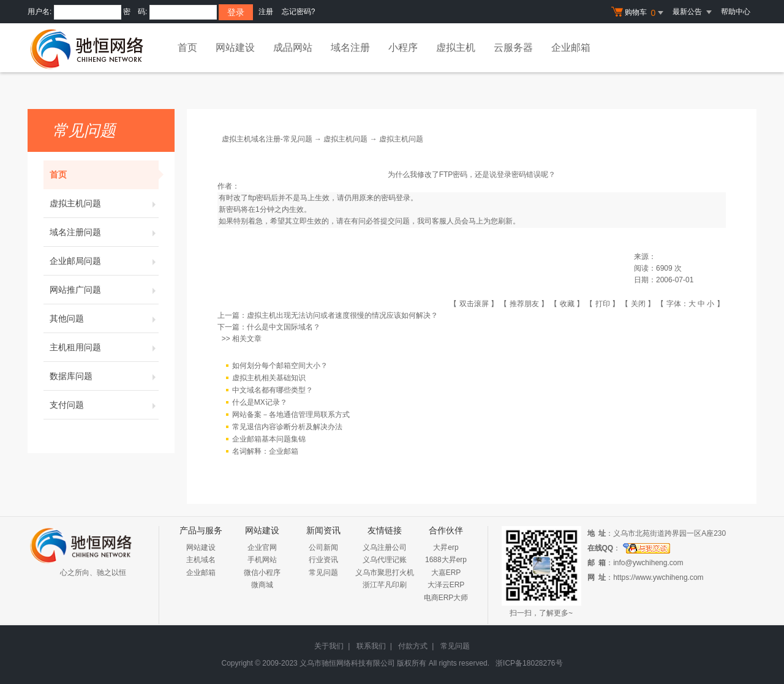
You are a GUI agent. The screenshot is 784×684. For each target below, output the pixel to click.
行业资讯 (323, 560)
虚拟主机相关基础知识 (269, 378)
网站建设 (235, 47)
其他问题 (104, 318)
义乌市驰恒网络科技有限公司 (347, 663)
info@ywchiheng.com (648, 563)
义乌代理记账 (385, 560)
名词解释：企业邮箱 (265, 451)
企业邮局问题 (104, 261)
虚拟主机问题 (104, 203)
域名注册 (350, 47)
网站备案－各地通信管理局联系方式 (291, 415)
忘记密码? (299, 12)
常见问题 (323, 573)
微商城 (262, 585)
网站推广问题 (104, 290)
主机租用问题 (104, 347)
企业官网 (262, 547)
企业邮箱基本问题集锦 (269, 439)
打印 (603, 304)
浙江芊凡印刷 (385, 585)
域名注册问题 (104, 232)
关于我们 (329, 646)
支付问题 (104, 405)
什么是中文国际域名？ (284, 327)
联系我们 (371, 646)
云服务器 (513, 47)
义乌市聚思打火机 (385, 573)
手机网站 (262, 560)
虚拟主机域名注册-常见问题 (267, 139)
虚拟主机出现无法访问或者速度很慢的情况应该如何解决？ (342, 315)
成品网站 (293, 47)
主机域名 (201, 560)
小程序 (403, 47)
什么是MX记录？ (260, 402)
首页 (187, 47)
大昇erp (446, 547)
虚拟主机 (456, 47)
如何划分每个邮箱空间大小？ (280, 366)
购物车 (639, 13)
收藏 (567, 304)
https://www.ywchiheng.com (658, 577)
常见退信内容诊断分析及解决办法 (287, 427)
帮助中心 (736, 12)
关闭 (638, 304)
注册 (266, 12)
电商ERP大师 (446, 598)
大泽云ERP (446, 585)
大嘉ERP (446, 573)
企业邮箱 (571, 47)
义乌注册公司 (385, 547)
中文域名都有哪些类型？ (273, 390)
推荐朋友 (524, 304)
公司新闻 (323, 547)
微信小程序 (262, 573)
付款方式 (413, 646)
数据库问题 (104, 376)
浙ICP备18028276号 (529, 663)
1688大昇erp (446, 560)
